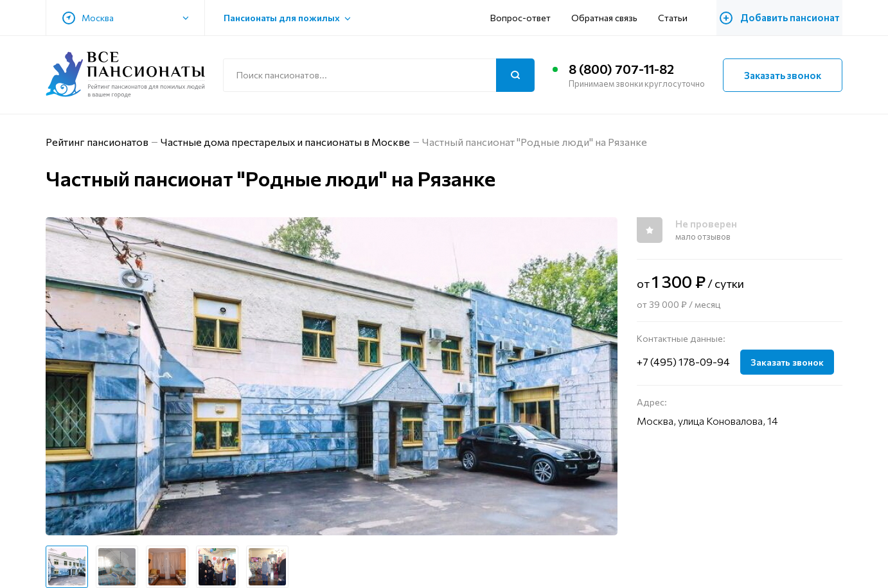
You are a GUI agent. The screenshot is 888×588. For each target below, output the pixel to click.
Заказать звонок (783, 75)
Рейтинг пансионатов (97, 142)
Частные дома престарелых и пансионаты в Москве (286, 142)
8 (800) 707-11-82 (621, 69)
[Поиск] (515, 75)
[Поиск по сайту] (379, 75)
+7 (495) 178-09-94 (683, 361)
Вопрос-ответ (524, 18)
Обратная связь (608, 18)
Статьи (677, 18)
